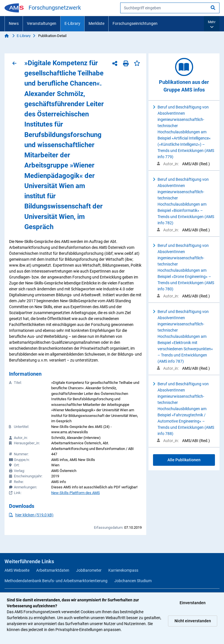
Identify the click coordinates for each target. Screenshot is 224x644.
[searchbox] (170, 8)
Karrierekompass (123, 570)
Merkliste (96, 23)
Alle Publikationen (184, 460)
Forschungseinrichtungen (135, 23)
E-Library (72, 23)
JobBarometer (89, 570)
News (14, 23)
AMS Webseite (17, 570)
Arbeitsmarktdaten (53, 570)
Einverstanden (193, 603)
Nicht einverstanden (193, 621)
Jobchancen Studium (133, 581)
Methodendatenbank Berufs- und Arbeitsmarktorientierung (56, 581)
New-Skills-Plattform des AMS (76, 493)
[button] (212, 24)
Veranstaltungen (42, 23)
